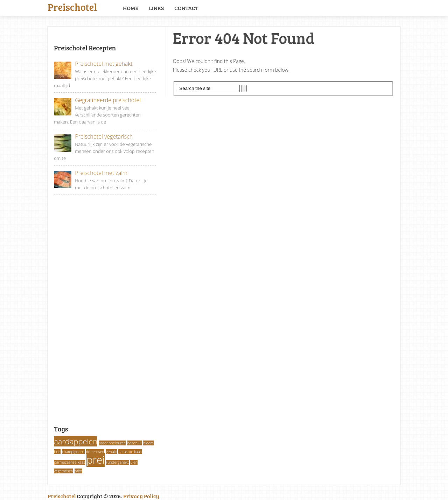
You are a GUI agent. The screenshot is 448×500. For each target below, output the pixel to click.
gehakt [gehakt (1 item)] (111, 452)
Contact (186, 8)
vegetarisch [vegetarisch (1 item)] (63, 471)
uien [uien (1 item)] (134, 462)
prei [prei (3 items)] (96, 460)
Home (131, 8)
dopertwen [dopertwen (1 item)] (95, 452)
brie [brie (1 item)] (57, 452)
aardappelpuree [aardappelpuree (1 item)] (112, 443)
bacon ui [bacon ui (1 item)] (134, 443)
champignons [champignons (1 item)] (73, 452)
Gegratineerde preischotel (97, 100)
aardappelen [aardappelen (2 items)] (76, 441)
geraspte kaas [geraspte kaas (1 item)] (130, 452)
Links (156, 8)
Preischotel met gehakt (93, 64)
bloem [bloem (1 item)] (148, 443)
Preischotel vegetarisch (93, 137)
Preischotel (72, 6)
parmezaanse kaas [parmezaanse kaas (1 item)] (69, 462)
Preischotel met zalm (91, 173)
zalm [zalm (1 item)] (78, 471)
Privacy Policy (141, 496)
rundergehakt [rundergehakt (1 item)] (117, 462)
